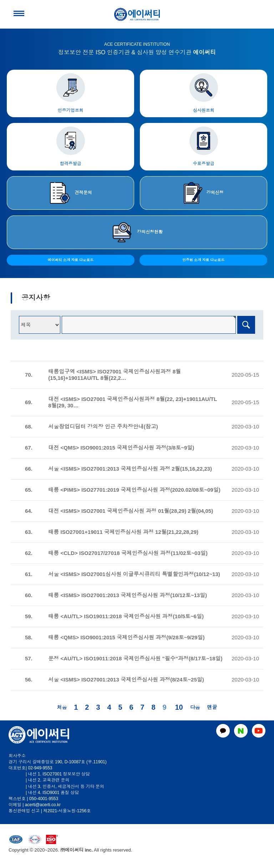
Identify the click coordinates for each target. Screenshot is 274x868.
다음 (195, 707)
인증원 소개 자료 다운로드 (203, 260)
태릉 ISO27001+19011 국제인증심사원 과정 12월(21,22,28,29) (123, 532)
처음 (62, 707)
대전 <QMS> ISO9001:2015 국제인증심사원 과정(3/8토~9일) (121, 448)
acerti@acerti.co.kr (43, 805)
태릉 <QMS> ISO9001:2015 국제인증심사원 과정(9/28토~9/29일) (126, 637)
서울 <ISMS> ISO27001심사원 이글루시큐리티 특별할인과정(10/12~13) (134, 574)
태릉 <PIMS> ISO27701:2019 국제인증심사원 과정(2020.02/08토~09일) (134, 490)
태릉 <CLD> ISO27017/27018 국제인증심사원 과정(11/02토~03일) (128, 553)
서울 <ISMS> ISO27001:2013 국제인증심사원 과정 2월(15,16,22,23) (130, 469)
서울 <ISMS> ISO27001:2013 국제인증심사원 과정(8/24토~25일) (126, 679)
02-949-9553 (40, 768)
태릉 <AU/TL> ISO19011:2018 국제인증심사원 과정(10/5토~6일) (126, 616)
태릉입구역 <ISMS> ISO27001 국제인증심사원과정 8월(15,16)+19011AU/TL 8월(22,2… (115, 375)
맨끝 (212, 707)
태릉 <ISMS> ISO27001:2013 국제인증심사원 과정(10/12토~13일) (128, 595)
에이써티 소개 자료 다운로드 (71, 260)
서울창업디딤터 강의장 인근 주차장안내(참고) (103, 426)
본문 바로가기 (0, 0)
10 (179, 707)
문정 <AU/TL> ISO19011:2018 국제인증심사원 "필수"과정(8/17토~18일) (135, 658)
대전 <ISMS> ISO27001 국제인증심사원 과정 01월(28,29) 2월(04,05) (131, 511)
